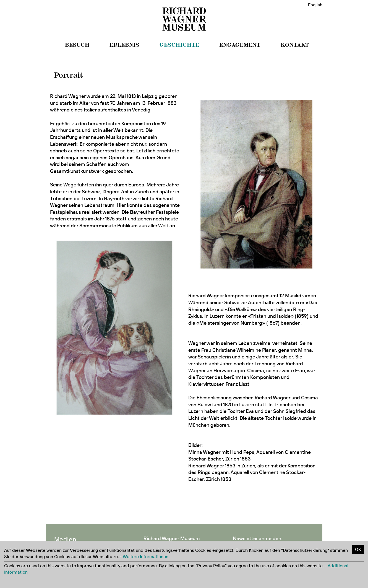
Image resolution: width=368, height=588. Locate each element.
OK (358, 549)
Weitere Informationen (146, 556)
